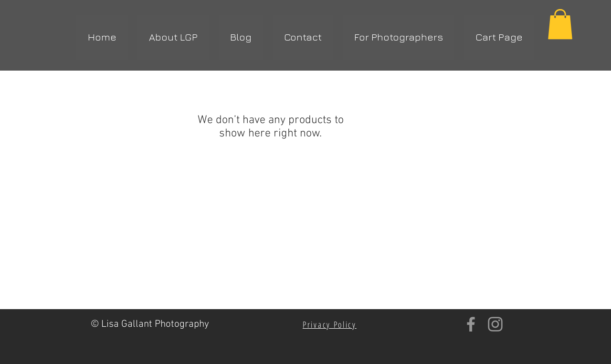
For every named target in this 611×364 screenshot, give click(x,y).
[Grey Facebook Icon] (471, 324)
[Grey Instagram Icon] (495, 324)
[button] (560, 24)
